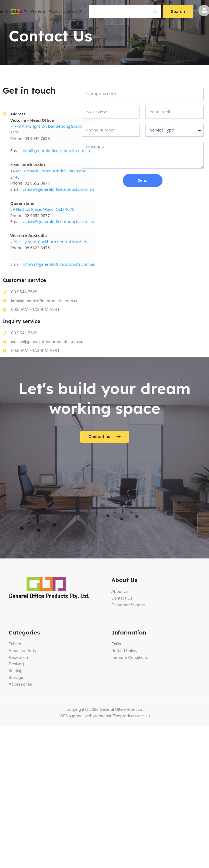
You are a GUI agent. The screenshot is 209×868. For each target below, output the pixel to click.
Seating (16, 671)
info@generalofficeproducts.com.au (56, 150)
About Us (120, 591)
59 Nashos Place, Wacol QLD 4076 (42, 209)
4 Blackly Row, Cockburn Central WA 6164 (49, 242)
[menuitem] (17, 11)
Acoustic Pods (22, 651)
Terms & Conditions (130, 657)
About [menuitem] (54, 11)
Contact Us (122, 598)
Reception (18, 657)
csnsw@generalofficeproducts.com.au (59, 189)
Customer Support (128, 605)
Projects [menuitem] (38, 11)
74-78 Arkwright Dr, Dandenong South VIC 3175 (50, 129)
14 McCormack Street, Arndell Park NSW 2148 (48, 174)
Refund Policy (124, 651)
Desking (16, 664)
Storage (16, 677)
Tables (15, 644)
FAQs (116, 644)
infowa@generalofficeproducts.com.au (59, 264)
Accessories (20, 684)
